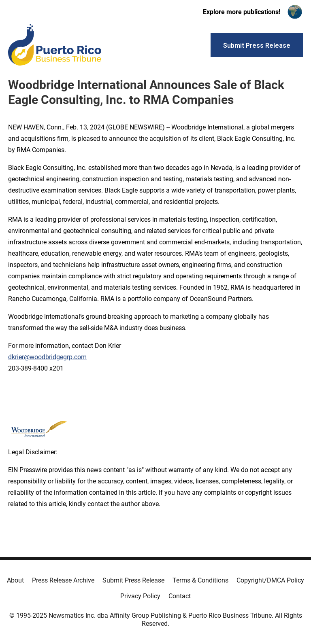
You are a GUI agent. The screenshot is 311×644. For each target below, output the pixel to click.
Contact (180, 596)
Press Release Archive (63, 580)
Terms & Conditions (200, 580)
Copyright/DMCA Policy (270, 580)
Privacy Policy (140, 596)
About (15, 580)
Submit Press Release (133, 580)
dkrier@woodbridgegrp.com (47, 357)
